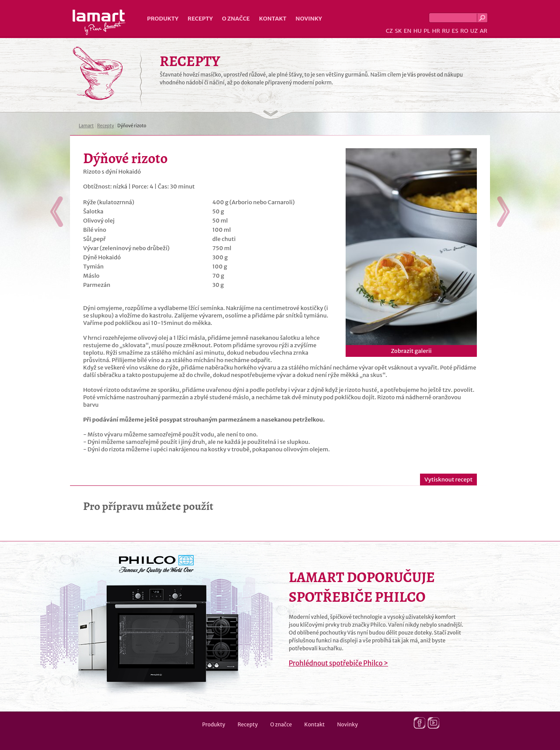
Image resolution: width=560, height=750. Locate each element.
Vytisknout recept (448, 480)
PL (427, 31)
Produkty (163, 19)
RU (446, 31)
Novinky (309, 19)
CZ (389, 31)
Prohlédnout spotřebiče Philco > (338, 663)
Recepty (200, 19)
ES (455, 31)
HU (418, 31)
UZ (474, 31)
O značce (236, 19)
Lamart (99, 22)
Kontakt (273, 19)
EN (408, 31)
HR (436, 31)
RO (464, 31)
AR (483, 31)
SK (398, 31)
